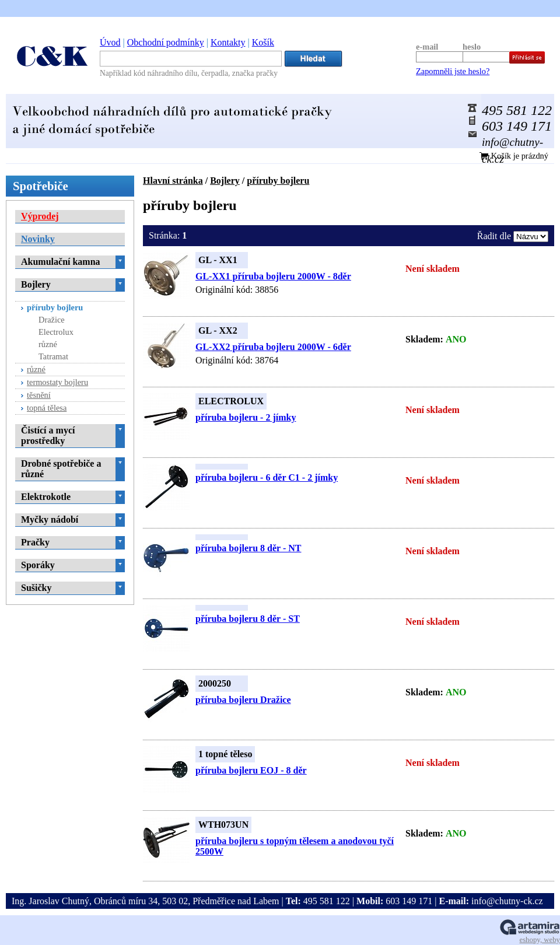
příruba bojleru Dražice (243, 700)
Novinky (38, 239)
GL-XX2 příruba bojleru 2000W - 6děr (273, 347)
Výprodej (40, 216)
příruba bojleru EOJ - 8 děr (251, 770)
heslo (472, 47)
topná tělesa (47, 408)
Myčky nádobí (50, 519)
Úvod (110, 42)
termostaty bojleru (57, 382)
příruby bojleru (278, 181)
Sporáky (38, 565)
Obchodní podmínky (166, 42)
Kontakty (228, 42)
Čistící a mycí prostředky (48, 435)
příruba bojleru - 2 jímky (246, 417)
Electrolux (56, 332)
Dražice (52, 320)
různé (48, 344)
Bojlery (225, 181)
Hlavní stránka (173, 181)
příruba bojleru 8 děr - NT (248, 548)
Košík (263, 42)
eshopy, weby (540, 940)
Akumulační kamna (61, 262)
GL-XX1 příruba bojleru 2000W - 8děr (273, 276)
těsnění (39, 395)
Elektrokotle (46, 497)
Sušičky (36, 588)
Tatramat (53, 356)
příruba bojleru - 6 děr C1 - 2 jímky (267, 477)
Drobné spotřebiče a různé (61, 469)
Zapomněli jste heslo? (453, 71)
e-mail (427, 47)
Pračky (35, 542)
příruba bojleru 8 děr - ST (248, 619)
